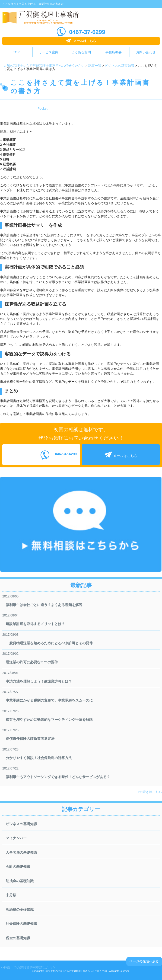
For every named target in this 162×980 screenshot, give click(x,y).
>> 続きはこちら (150, 792)
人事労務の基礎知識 (21, 852)
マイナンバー (16, 838)
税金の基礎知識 (18, 938)
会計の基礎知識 (18, 867)
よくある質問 (81, 52)
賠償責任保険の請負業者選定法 (30, 739)
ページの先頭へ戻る (144, 961)
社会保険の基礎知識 (21, 924)
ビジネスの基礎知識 (21, 824)
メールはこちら (85, 41)
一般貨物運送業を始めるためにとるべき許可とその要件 (49, 643)
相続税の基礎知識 (20, 909)
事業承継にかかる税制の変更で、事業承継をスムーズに (49, 700)
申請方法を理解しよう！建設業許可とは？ (39, 681)
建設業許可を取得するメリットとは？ (35, 624)
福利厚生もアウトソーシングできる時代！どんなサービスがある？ (58, 777)
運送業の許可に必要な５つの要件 (32, 662)
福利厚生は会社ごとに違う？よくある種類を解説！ (46, 605)
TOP (16, 52)
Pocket (43, 109)
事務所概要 (114, 52)
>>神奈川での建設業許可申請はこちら (28, 967)
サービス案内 (49, 52)
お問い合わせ (146, 52)
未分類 (11, 895)
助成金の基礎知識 (20, 881)
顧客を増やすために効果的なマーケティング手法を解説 (49, 720)
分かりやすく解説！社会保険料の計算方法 (39, 758)
